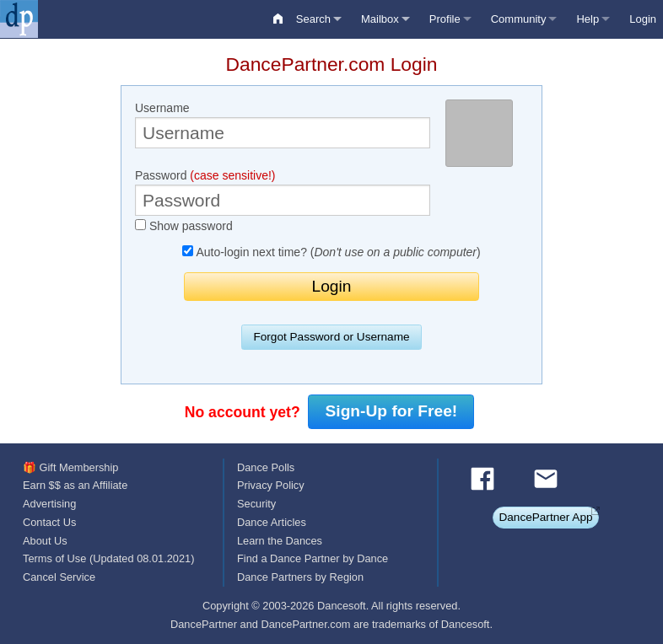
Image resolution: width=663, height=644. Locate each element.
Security (256, 504)
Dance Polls (266, 467)
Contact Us (49, 522)
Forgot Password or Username (331, 337)
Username (283, 125)
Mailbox (380, 19)
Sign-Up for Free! (392, 411)
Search (313, 19)
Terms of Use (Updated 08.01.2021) (108, 558)
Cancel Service (59, 577)
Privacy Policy (271, 485)
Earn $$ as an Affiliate (75, 485)
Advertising (49, 504)
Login (643, 19)
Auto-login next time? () (331, 252)
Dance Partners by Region (300, 577)
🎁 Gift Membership (70, 467)
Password (283, 192)
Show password (184, 226)
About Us (45, 541)
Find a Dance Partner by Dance (313, 558)
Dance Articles (272, 522)
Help (588, 19)
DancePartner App (545, 517)
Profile (445, 19)
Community (519, 19)
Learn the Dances (280, 541)
